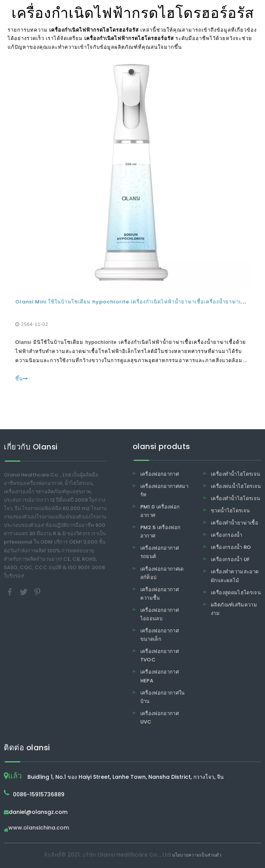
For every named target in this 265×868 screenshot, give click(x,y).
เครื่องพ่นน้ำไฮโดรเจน (236, 486)
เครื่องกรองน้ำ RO (231, 547)
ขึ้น (22, 379)
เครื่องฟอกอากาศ (160, 474)
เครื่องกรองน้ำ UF (230, 559)
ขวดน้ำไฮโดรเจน (230, 511)
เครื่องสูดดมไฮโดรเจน (236, 593)
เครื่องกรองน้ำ (227, 535)
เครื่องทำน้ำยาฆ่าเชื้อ (234, 523)
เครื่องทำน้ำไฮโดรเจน (235, 474)
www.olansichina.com (39, 828)
